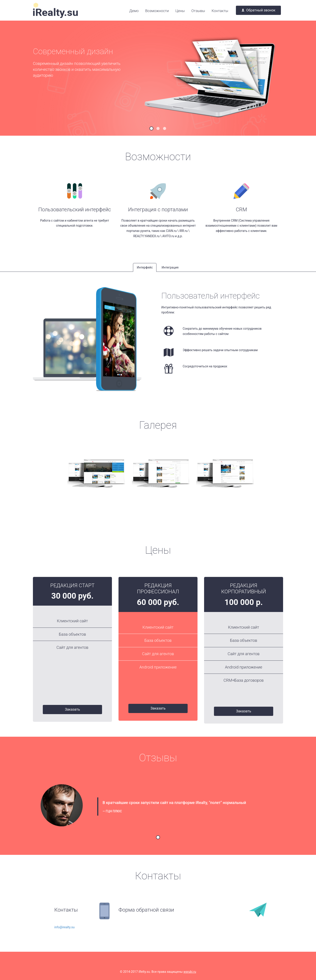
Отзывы (198, 11)
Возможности (157, 11)
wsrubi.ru (190, 972)
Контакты (220, 11)
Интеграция (170, 267)
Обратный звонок (258, 10)
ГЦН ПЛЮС (114, 811)
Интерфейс (145, 267)
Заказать (73, 709)
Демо (134, 11)
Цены (180, 11)
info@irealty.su (65, 927)
